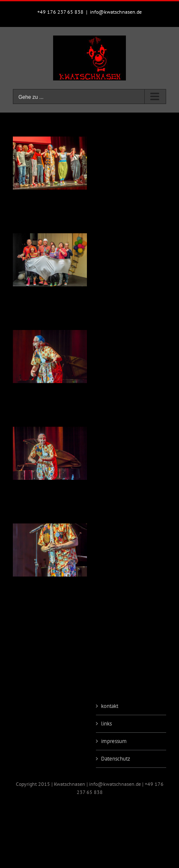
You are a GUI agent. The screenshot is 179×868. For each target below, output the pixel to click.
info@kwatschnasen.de (116, 12)
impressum (114, 741)
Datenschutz (116, 759)
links (106, 724)
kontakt (110, 706)
